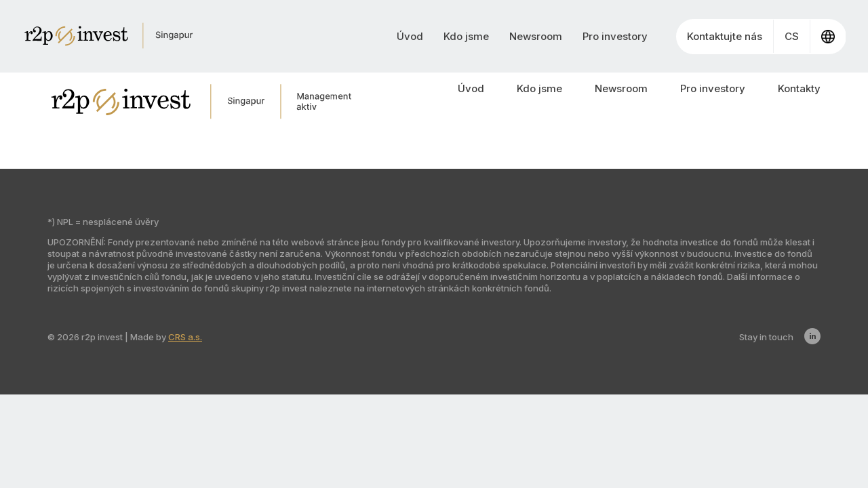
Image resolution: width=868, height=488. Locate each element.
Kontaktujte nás (725, 36)
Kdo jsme (466, 36)
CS (792, 36)
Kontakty (799, 88)
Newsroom (536, 36)
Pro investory (615, 36)
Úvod (410, 36)
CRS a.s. (185, 337)
